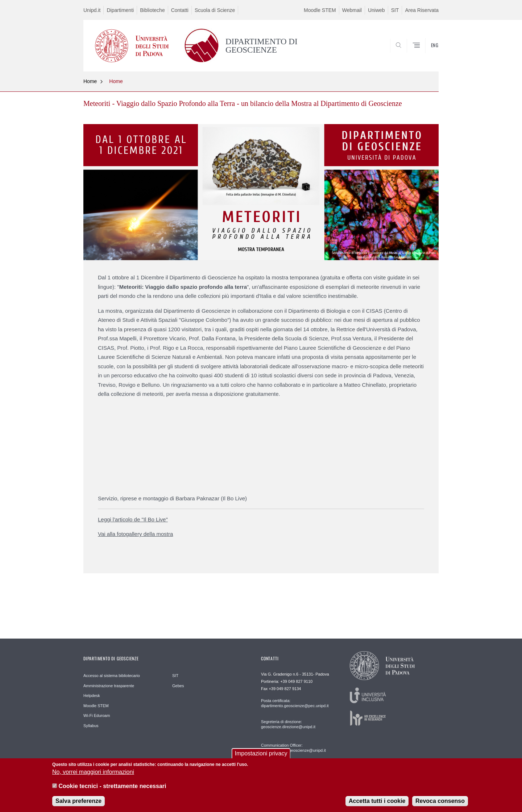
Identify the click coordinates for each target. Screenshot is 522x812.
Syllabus (91, 726)
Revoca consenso (440, 801)
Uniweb (376, 10)
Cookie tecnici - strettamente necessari (112, 786)
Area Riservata (422, 10)
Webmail (352, 10)
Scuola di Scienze (215, 10)
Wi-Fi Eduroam (97, 715)
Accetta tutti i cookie (377, 801)
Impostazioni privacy (261, 753)
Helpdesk (92, 696)
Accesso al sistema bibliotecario (112, 676)
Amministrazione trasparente (109, 686)
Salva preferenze (78, 801)
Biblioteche (152, 10)
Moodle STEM (320, 10)
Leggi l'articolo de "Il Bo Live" (133, 519)
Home (90, 81)
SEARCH (426, 54)
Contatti (180, 10)
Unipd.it (92, 10)
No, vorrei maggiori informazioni (93, 772)
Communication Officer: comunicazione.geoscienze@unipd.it (293, 748)
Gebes (178, 686)
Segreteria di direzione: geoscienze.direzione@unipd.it (288, 724)
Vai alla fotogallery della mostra (135, 534)
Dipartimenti (120, 10)
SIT (395, 10)
